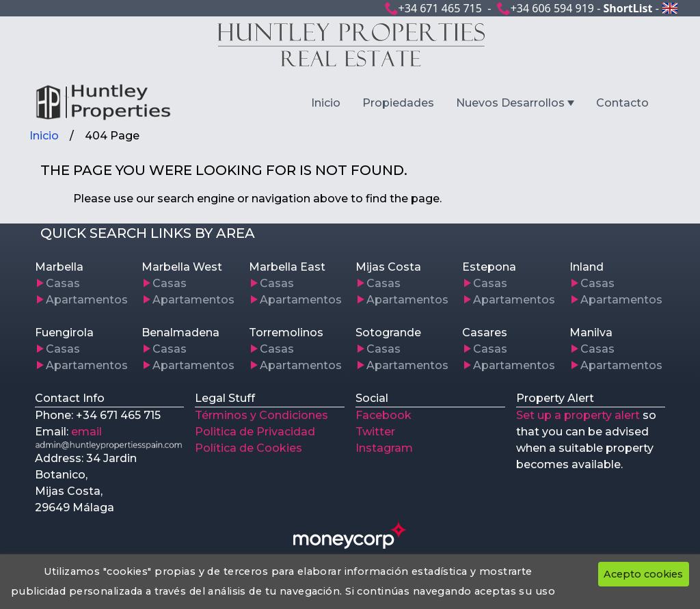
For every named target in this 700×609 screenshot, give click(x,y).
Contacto (622, 103)
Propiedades (398, 103)
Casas (63, 283)
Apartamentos (87, 300)
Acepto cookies (643, 574)
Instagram (384, 448)
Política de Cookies (248, 448)
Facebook (383, 415)
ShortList (628, 8)
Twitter (375, 432)
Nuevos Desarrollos (510, 103)
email (86, 432)
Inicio (326, 103)
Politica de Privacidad (255, 432)
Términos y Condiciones (261, 415)
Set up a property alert (578, 415)
